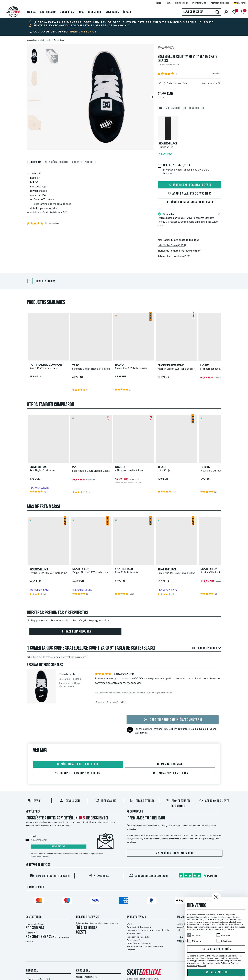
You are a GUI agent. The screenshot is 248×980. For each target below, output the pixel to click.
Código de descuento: (65, 31)
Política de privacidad (197, 966)
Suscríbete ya (59, 847)
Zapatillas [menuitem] (67, 12)
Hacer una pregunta (76, 632)
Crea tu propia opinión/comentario (173, 720)
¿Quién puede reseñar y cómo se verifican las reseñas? (57, 657)
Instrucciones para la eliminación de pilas (145, 946)
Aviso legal (83, 971)
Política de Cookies (229, 963)
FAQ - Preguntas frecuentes (139, 943)
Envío (34, 801)
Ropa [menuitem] (81, 12)
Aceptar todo (216, 973)
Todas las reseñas (134, 940)
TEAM (180, 937)
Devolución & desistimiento (139, 927)
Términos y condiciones (86, 978)
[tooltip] (219, 83)
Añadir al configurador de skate (189, 202)
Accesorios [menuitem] (95, 12)
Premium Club (160, 729)
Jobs (179, 930)
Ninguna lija (197, 108)
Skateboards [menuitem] (48, 12)
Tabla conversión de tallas (138, 937)
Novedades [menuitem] (112, 12)
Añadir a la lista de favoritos (189, 194)
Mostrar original (66, 686)
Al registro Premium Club (175, 853)
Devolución (70, 801)
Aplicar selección (216, 949)
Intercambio (106, 801)
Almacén (181, 927)
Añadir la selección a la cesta (189, 185)
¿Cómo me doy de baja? (40, 856)
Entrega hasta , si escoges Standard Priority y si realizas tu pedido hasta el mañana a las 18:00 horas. (189, 219)
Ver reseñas (215, 74)
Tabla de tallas (142, 801)
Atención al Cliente (214, 801)
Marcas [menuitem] (32, 12)
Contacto (131, 950)
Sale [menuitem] (127, 12)
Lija (160, 108)
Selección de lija (176, 108)
